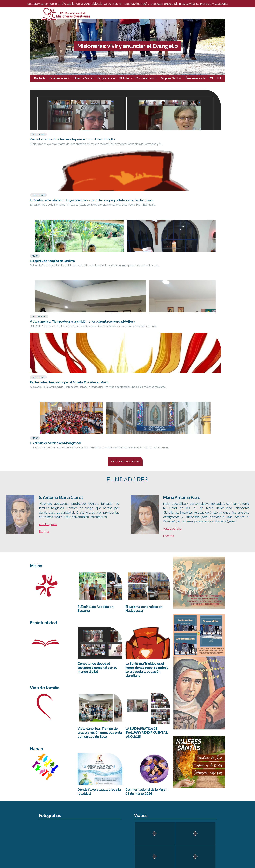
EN (219, 78)
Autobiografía (48, 308)
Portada (40, 78)
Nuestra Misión (84, 78)
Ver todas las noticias (125, 245)
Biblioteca (125, 78)
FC (213, 834)
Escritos (44, 315)
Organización (106, 78)
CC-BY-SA (235, 798)
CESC (215, 821)
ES (211, 78)
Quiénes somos (60, 78)
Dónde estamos (146, 78)
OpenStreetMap (215, 798)
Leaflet (195, 798)
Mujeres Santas (171, 78)
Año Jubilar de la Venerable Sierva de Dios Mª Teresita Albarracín (104, 4)
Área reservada (195, 78)
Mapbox (251, 798)
